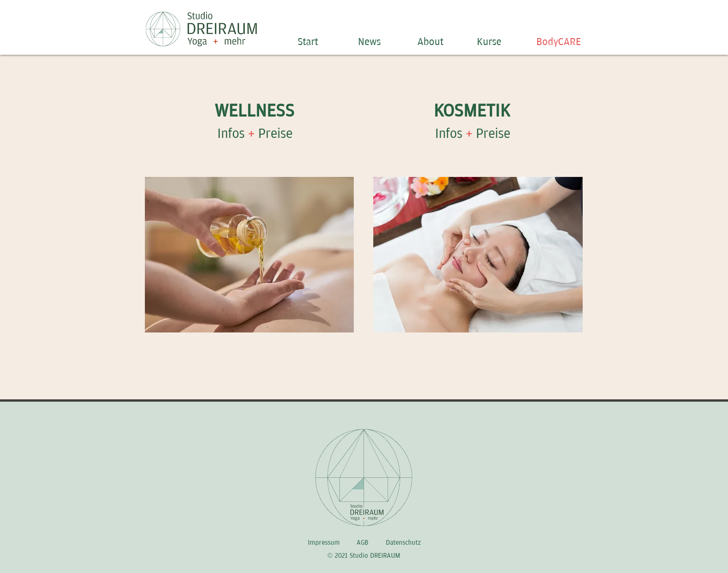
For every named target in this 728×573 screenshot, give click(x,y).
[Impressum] (325, 543)
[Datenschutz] (404, 543)
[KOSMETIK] (473, 111)
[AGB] (363, 543)
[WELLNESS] (255, 111)
